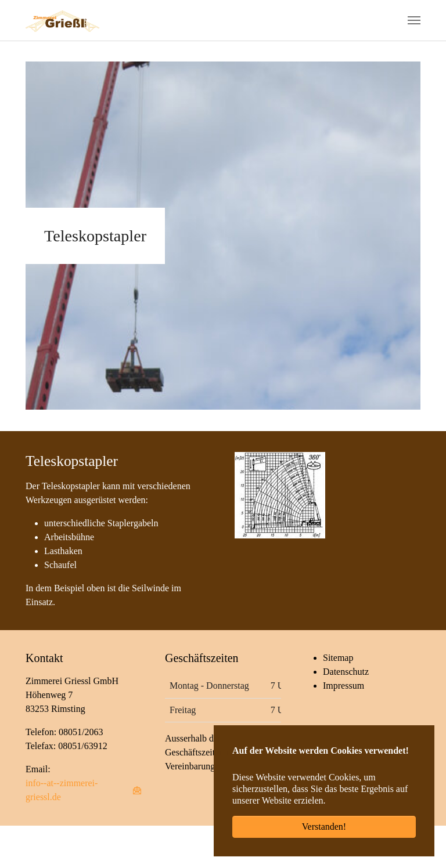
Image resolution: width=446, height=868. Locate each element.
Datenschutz (346, 672)
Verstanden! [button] (324, 827)
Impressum (344, 686)
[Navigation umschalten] (414, 20)
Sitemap (338, 658)
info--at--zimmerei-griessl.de (62, 790)
